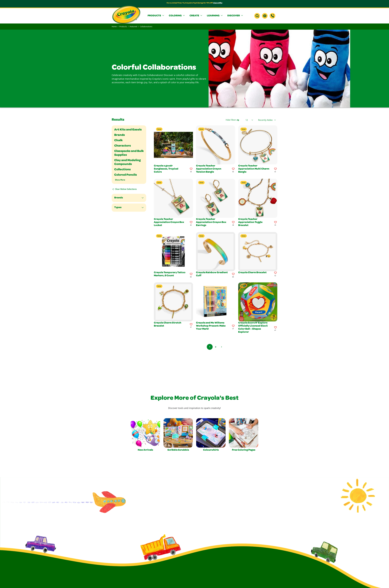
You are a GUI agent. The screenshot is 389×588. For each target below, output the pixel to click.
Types (118, 208)
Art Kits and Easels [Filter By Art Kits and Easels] (128, 130)
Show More (120, 180)
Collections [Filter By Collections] (122, 170)
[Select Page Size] (249, 120)
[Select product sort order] (267, 120)
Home (114, 26)
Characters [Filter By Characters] (123, 146)
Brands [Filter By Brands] (120, 135)
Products (123, 26)
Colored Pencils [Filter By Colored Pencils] (126, 175)
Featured (133, 26)
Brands (119, 198)
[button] (156, 16)
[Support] (272, 16)
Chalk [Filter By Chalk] (118, 141)
